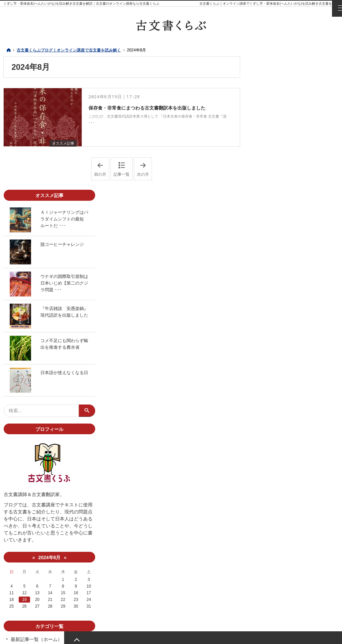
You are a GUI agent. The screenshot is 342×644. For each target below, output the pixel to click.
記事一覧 (122, 171)
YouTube (288, 566)
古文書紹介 (269, 533)
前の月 (102, 165)
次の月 (144, 165)
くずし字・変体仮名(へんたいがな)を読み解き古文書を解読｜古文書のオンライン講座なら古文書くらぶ (81, 4)
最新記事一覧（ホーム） (283, 506)
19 (270, 466)
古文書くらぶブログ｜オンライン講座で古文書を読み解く (112, 635)
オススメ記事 (62, 139)
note (301, 566)
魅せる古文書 (271, 547)
